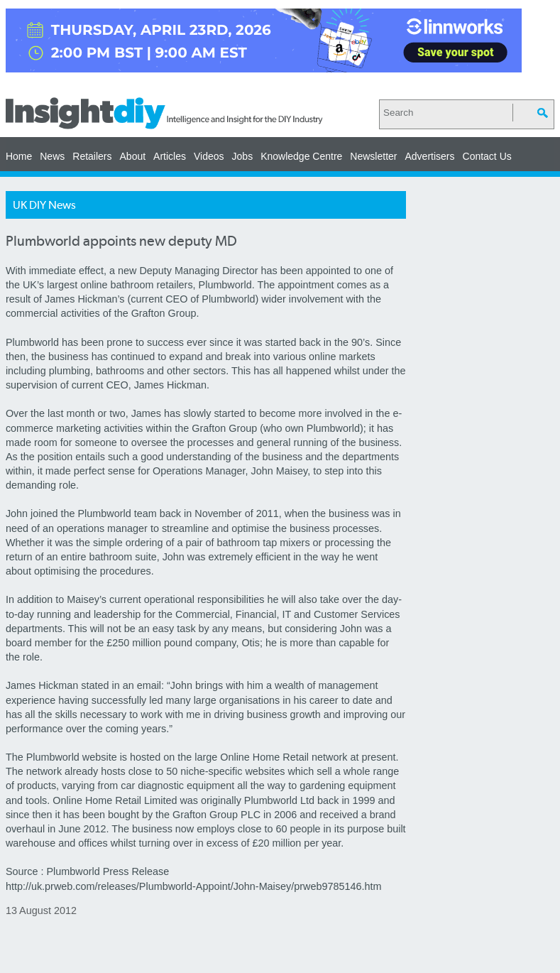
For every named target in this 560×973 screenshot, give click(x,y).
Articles (170, 156)
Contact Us (487, 156)
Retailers (92, 156)
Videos (209, 156)
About (133, 156)
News (52, 156)
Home (19, 156)
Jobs (243, 156)
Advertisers (429, 156)
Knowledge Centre (301, 156)
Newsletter (373, 156)
